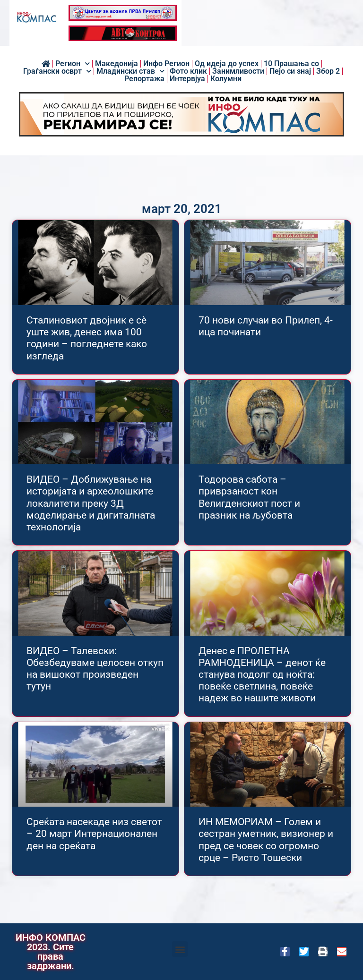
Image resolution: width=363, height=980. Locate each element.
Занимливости (238, 71)
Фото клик (188, 71)
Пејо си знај (290, 71)
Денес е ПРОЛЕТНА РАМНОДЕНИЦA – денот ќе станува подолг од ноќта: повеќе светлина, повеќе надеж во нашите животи (262, 675)
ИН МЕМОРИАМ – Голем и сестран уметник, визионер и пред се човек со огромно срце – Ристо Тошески (266, 840)
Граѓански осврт (57, 71)
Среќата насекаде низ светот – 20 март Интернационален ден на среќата (94, 834)
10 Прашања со (291, 64)
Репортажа (144, 79)
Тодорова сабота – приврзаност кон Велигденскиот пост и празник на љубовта (249, 497)
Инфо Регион (166, 64)
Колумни (226, 79)
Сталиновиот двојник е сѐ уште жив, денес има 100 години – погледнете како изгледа (87, 338)
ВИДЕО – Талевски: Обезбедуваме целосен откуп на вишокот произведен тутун (95, 669)
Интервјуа (187, 79)
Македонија (117, 64)
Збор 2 (328, 71)
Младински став (130, 71)
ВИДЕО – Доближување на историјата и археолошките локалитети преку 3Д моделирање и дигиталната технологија (91, 503)
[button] (180, 949)
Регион (73, 64)
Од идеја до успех (227, 64)
